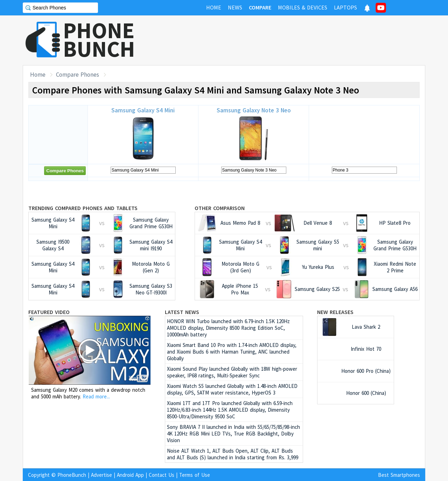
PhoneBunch (72, 475)
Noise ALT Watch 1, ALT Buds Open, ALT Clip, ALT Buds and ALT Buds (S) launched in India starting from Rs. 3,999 (233, 454)
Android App (130, 475)
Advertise (101, 475)
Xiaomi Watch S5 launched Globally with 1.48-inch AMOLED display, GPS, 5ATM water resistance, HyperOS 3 (232, 389)
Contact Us (162, 475)
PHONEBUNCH (99, 40)
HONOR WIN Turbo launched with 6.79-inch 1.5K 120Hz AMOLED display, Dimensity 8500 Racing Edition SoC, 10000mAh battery (228, 328)
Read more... (96, 396)
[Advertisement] (298, 40)
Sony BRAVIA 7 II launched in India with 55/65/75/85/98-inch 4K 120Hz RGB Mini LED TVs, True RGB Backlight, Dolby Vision (233, 434)
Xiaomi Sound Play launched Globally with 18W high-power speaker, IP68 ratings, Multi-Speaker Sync (232, 372)
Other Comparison (220, 208)
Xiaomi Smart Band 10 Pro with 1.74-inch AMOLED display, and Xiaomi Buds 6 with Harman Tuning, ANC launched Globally (232, 352)
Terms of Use (195, 475)
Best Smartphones (399, 475)
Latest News (182, 312)
